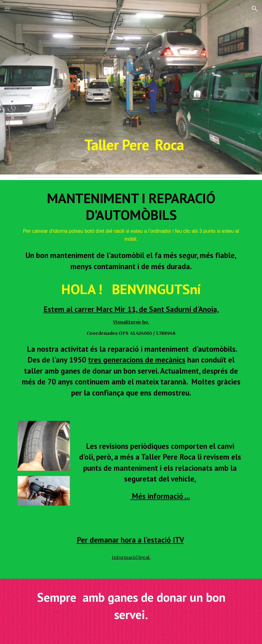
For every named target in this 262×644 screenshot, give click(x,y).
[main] (131, 87)
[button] (7, 8)
